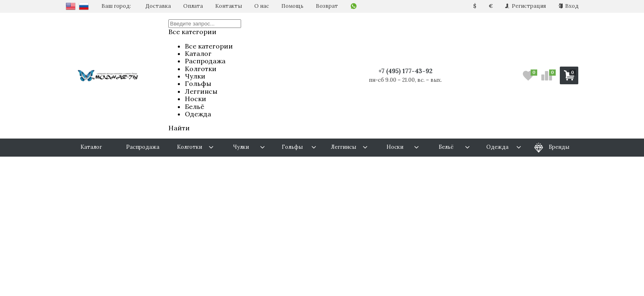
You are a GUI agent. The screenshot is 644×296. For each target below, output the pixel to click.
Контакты (229, 6)
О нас (262, 6)
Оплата (193, 6)
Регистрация (526, 6)
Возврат (327, 6)
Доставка (158, 6)
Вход (568, 6)
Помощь (292, 6)
